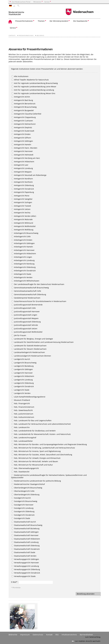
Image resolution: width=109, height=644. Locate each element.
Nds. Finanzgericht (21, 403)
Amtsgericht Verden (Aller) (24, 216)
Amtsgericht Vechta (21, 213)
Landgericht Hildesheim (23, 376)
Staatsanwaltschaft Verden (24, 556)
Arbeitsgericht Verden (22, 277)
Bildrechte (13, 635)
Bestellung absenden (86, 594)
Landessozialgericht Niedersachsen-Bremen (31, 356)
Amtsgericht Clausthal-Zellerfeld (26, 114)
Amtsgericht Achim (21, 97)
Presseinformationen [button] (24, 21)
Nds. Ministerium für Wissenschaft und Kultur (32, 465)
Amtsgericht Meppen (22, 172)
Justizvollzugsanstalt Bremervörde (27, 305)
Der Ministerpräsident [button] (59, 21)
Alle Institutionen (20, 76)
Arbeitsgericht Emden (22, 240)
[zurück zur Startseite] (16, 12)
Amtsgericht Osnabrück (23, 189)
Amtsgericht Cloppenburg (24, 117)
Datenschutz (38, 635)
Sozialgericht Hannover (23, 505)
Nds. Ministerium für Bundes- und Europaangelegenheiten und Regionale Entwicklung (49, 444)
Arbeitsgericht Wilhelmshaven (25, 281)
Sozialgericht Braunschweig (24, 501)
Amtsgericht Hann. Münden (24, 148)
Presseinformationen (26, 36)
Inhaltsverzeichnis (69, 635)
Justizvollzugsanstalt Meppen (25, 318)
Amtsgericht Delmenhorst (24, 124)
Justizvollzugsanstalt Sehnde (25, 325)
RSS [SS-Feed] (57, 635)
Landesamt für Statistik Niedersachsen (29, 346)
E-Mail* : (15, 582)
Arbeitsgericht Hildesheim (24, 254)
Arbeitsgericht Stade (21, 274)
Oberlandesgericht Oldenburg (26, 495)
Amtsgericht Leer (20, 165)
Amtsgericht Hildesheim (23, 162)
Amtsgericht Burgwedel (23, 110)
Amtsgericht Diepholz (22, 127)
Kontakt (49, 635)
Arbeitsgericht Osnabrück (24, 271)
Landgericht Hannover (22, 373)
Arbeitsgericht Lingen (22, 257)
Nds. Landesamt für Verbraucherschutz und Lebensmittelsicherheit (41, 424)
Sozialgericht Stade (21, 518)
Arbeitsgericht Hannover (23, 250)
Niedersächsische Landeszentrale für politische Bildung (36, 481)
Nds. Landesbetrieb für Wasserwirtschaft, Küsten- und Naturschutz (41, 434)
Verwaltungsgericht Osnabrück (26, 573)
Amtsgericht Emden (21, 134)
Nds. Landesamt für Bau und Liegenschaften (32, 420)
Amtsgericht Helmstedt (22, 155)
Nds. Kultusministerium (23, 417)
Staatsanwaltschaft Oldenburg (26, 546)
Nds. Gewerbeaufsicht (22, 410)
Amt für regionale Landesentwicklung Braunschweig (35, 83)
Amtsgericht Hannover (22, 151)
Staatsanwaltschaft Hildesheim (26, 539)
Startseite (12, 36)
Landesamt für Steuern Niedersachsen (29, 349)
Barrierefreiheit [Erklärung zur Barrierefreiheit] (86, 635)
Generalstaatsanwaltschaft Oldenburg (29, 294)
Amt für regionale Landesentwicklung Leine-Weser (34, 87)
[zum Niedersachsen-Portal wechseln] (80, 15)
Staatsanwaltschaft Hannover (25, 535)
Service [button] (13, 28)
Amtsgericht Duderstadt (23, 131)
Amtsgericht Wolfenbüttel (24, 226)
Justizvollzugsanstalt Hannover (26, 311)
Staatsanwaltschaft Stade (23, 552)
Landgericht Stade (20, 390)
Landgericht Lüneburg (22, 380)
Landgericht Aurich (21, 359)
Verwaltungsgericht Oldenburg (26, 569)
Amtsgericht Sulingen (22, 202)
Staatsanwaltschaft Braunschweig (27, 525)
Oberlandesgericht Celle (23, 491)
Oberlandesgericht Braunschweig (27, 488)
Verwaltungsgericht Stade (24, 576)
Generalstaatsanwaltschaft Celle (26, 291)
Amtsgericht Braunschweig (24, 107)
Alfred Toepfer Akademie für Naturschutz (30, 80)
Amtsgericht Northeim (22, 182)
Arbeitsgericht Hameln (22, 247)
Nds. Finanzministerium (23, 407)
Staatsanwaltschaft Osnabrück (26, 549)
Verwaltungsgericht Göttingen (25, 559)
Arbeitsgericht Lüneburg (23, 260)
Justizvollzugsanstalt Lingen (24, 315)
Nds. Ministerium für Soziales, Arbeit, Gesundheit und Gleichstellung (42, 455)
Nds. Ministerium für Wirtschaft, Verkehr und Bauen (35, 461)
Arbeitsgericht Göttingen (23, 243)
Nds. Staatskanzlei (21, 472)
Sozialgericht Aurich (21, 498)
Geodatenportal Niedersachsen (26, 298)
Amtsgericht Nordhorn (22, 179)
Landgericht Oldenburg (23, 383)
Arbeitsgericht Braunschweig (25, 233)
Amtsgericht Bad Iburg (22, 100)
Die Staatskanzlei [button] (80, 21)
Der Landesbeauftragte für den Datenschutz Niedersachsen (38, 284)
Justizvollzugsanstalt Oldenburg (26, 322)
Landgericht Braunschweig (24, 363)
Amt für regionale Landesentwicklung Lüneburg (33, 90)
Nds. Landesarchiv (21, 427)
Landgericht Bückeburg (23, 366)
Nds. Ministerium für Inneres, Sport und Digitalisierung (36, 451)
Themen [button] (41, 21)
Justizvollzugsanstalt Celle (24, 308)
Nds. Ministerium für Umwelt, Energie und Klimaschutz (36, 458)
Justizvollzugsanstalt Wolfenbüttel (27, 332)
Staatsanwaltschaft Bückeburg (26, 528)
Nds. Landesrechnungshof (24, 438)
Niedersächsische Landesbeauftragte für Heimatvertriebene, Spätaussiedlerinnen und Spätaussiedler (49, 476)
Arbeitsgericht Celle (21, 236)
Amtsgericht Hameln (21, 145)
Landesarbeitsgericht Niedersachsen (28, 352)
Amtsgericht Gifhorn (21, 138)
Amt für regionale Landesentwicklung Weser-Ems (33, 93)
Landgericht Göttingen (22, 369)
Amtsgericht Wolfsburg (22, 230)
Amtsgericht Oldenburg (23, 185)
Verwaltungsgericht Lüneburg (25, 566)
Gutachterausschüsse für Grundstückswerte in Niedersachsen (39, 301)
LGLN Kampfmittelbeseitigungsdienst (28, 397)
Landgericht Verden (21, 393)
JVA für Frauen (19, 335)
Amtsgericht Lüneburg (22, 168)
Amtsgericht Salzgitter (22, 199)
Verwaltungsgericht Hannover (25, 563)
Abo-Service (40, 36)
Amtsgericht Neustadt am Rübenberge (29, 175)
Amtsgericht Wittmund (22, 223)
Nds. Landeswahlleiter (22, 441)
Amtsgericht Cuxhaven (22, 121)
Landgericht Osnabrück (23, 386)
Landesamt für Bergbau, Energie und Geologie (32, 339)
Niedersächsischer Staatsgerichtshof (28, 484)
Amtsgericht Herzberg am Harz (26, 158)
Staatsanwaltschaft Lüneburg (25, 542)
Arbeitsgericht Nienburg (23, 264)
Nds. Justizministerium (22, 414)
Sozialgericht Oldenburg (23, 511)
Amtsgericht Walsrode (22, 219)
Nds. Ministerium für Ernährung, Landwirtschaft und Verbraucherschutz (43, 448)
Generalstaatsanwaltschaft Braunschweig (30, 288)
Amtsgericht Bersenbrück (23, 104)
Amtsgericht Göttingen (22, 141)
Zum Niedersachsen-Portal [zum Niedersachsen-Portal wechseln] (21, 2)
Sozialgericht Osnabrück (23, 515)
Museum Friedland (21, 400)
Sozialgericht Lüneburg (23, 508)
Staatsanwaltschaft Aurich (24, 522)
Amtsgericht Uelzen (21, 209)
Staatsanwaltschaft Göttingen (25, 532)
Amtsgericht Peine (20, 196)
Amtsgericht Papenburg (23, 192)
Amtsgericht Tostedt (21, 206)
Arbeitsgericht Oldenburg (24, 267)
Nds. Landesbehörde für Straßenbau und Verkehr (34, 431)
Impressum (25, 635)
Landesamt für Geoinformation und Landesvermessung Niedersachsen (43, 342)
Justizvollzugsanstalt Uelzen (24, 329)
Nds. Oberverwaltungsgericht (25, 468)
